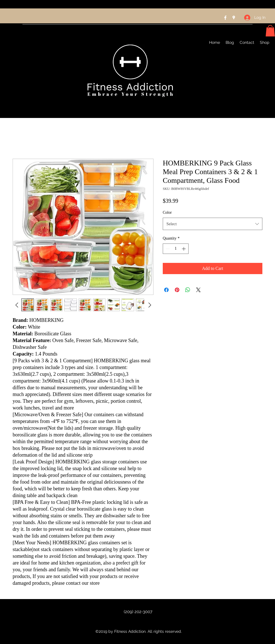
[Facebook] (225, 18)
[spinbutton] (176, 249)
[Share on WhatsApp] (188, 290)
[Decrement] (167, 249)
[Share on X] (198, 290)
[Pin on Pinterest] (177, 290)
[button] (270, 31)
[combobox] (213, 224)
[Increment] (184, 249)
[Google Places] (234, 18)
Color (167, 212)
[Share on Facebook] (166, 290)
